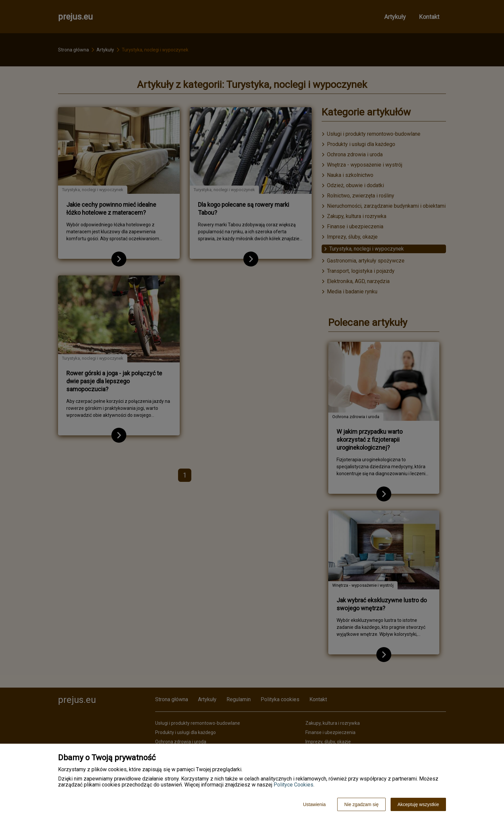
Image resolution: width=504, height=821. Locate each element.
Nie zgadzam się (361, 804)
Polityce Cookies (293, 785)
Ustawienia (314, 804)
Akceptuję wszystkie (418, 804)
